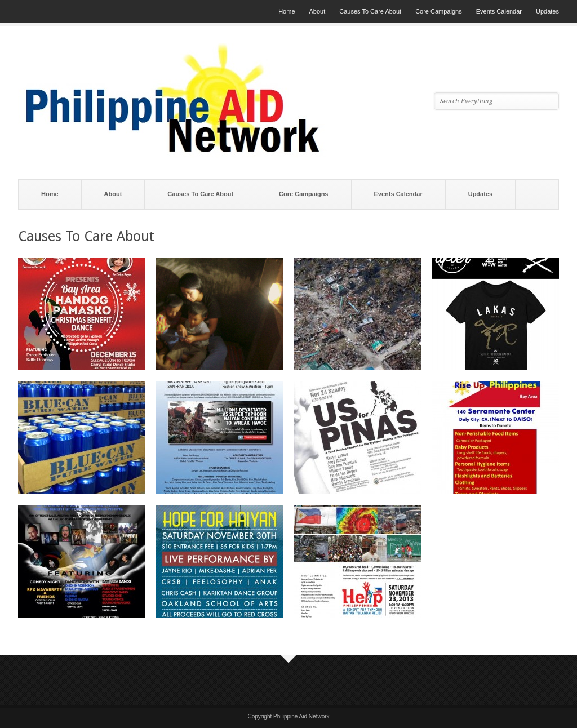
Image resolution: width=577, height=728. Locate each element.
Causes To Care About (370, 11)
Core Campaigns (439, 11)
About (318, 11)
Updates (547, 11)
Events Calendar (499, 11)
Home (287, 11)
